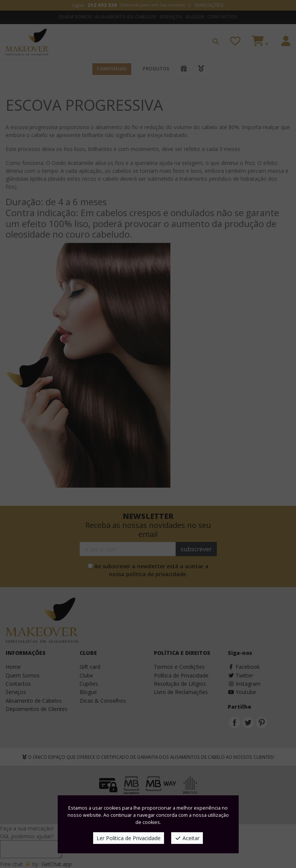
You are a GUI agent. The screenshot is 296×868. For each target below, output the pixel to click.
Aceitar (187, 838)
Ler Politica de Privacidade (129, 838)
